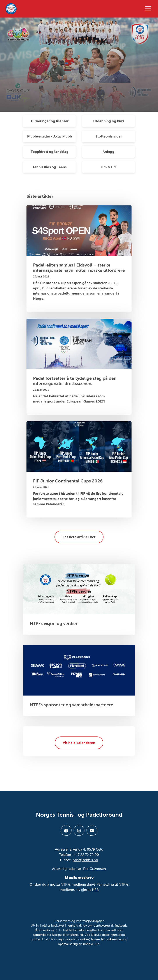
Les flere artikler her (79, 537)
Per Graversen (95, 869)
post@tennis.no (85, 860)
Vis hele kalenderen (79, 743)
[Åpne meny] (149, 9)
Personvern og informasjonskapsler (79, 921)
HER (95, 890)
